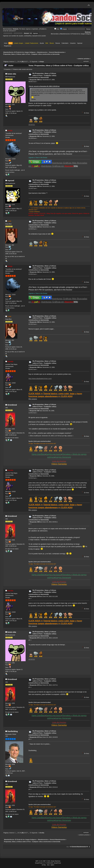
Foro (57, 29)
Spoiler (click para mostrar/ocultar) (40, 441)
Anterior (12, 62)
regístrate (35, 29)
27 (27, 62)
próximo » (87, 59)
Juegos (64, 29)
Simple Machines (56, 861)
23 (18, 62)
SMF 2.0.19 (39, 861)
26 (25, 62)
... (17, 62)
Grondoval (12, 405)
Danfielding (13, 731)
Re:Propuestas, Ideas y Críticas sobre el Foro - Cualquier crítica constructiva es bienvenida (42, 75)
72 (30, 62)
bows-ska (12, 74)
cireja (10, 130)
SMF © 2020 (47, 861)
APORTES (32, 125)
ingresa (28, 29)
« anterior (80, 59)
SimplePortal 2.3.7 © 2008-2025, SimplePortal (48, 863)
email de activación (9, 31)
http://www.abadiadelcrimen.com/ (40, 379)
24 (20, 62)
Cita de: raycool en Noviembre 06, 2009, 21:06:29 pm (44, 86)
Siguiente (35, 62)
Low (9, 221)
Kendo (10, 361)
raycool (11, 180)
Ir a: (68, 847)
